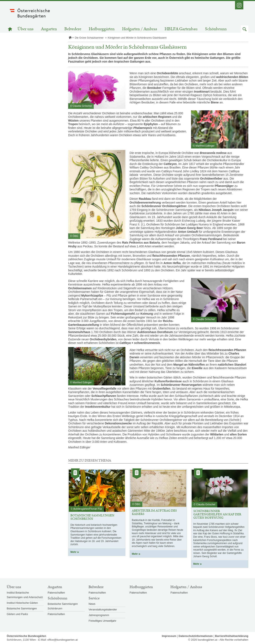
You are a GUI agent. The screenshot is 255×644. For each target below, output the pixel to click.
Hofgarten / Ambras (140, 29)
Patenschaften (56, 593)
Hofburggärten (102, 29)
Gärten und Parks (17, 614)
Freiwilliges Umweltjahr (102, 621)
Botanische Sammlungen (22, 608)
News (92, 604)
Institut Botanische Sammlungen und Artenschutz (25, 595)
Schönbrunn (216, 29)
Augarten (49, 29)
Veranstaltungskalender (103, 609)
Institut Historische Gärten (22, 603)
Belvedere (73, 29)
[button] (245, 29)
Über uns (26, 29)
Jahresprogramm (99, 615)
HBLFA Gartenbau (181, 29)
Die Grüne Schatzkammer (89, 38)
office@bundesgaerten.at (62, 640)
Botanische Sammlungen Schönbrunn (63, 606)
